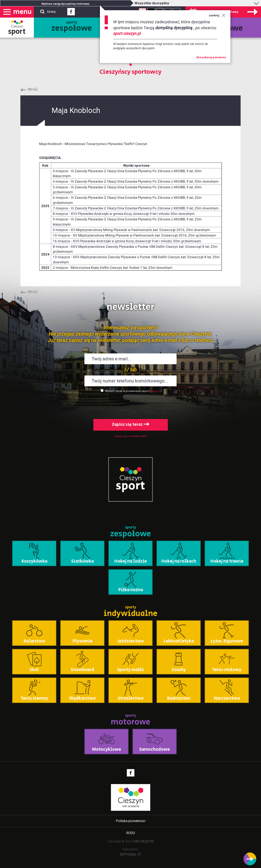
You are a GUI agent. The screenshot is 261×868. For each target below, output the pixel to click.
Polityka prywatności (131, 821)
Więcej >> (155, 391)
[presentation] (130, 405)
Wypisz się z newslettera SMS (131, 436)
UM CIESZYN (144, 841)
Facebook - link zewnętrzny (71, 13)
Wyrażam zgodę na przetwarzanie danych (127, 391)
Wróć (33, 90)
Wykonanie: (131, 852)
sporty (72, 27)
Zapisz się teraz (131, 425)
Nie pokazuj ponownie (211, 58)
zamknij (217, 16)
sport (17, 32)
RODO (131, 833)
